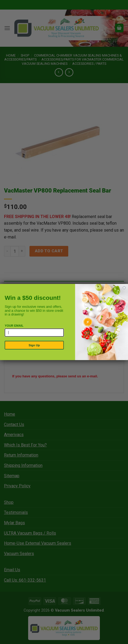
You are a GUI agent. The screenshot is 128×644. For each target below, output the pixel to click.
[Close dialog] (124, 288)
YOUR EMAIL (14, 325)
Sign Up (34, 345)
